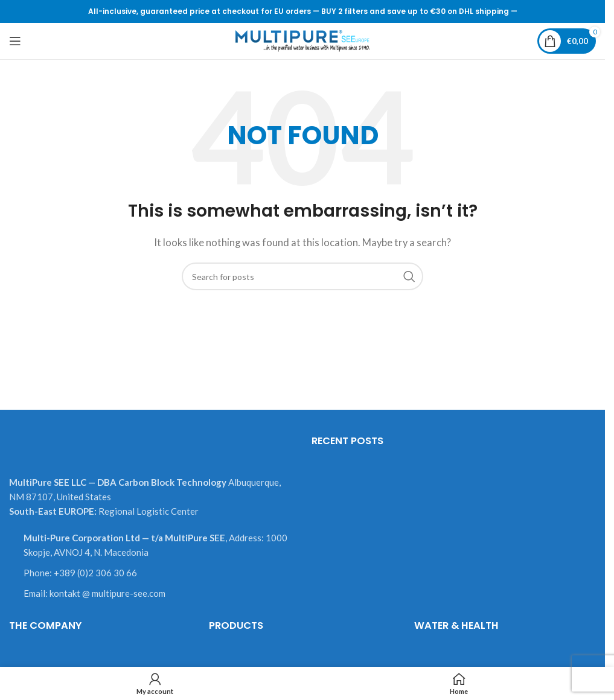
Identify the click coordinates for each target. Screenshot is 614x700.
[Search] (302, 276)
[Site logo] (302, 40)
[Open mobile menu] (15, 41)
